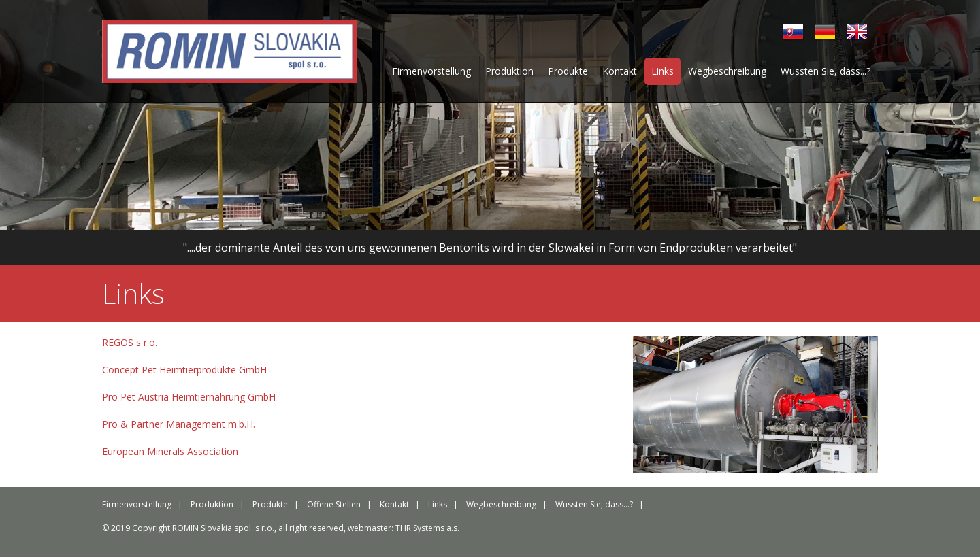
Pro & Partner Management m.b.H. (179, 424)
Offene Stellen (334, 504)
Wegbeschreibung (727, 71)
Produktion (509, 71)
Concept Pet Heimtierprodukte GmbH (184, 370)
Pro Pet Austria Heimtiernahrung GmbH (189, 397)
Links (663, 71)
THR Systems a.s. (427, 528)
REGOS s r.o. (130, 342)
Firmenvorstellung (431, 71)
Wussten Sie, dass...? (826, 71)
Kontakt (620, 71)
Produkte (568, 71)
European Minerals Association (170, 451)
